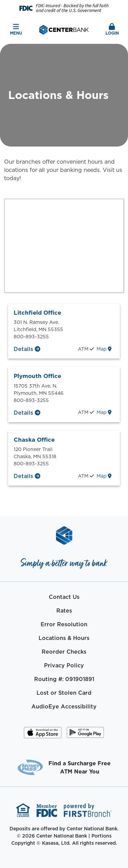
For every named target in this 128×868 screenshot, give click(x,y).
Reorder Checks (64, 652)
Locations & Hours (64, 638)
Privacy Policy (64, 665)
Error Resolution (64, 624)
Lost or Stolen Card (64, 693)
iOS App (43, 735)
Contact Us (64, 597)
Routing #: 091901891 (64, 679)
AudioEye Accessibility (64, 706)
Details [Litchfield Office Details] (23, 349)
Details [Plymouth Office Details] (23, 413)
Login (112, 30)
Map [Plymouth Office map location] (104, 412)
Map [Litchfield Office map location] (104, 349)
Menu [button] (16, 30)
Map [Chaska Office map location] (104, 476)
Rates (64, 611)
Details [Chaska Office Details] (23, 476)
